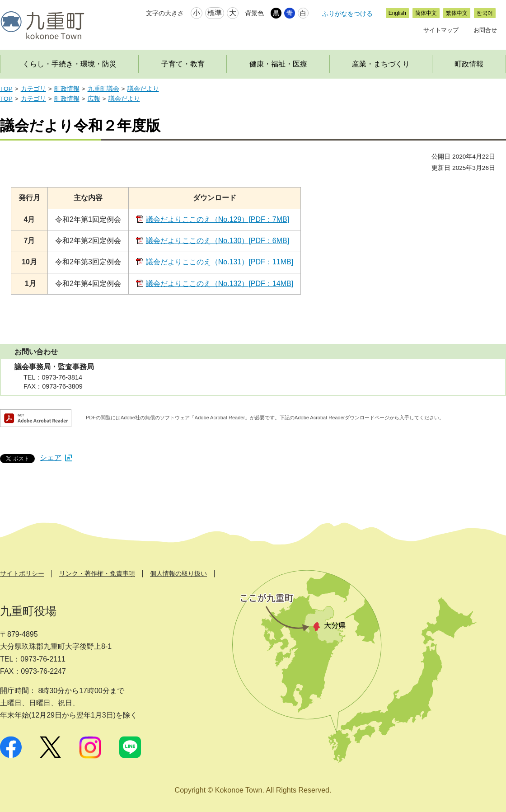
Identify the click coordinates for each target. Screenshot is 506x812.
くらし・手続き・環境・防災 (70, 64)
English (397, 13)
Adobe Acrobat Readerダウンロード (36, 418)
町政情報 (67, 89)
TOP (6, 89)
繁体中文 (457, 13)
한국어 (485, 13)
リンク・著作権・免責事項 (97, 573)
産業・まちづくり (381, 64)
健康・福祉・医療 (278, 64)
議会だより (143, 89)
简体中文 (426, 13)
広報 (94, 99)
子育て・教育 (183, 64)
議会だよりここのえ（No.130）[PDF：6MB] (218, 241)
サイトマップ (441, 30)
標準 (215, 13)
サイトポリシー (22, 573)
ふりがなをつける (347, 14)
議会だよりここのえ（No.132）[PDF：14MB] (220, 284)
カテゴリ (33, 89)
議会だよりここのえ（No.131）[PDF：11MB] (220, 262)
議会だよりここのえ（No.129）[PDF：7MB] (218, 219)
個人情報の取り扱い (178, 573)
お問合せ (485, 30)
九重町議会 (103, 89)
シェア (56, 458)
